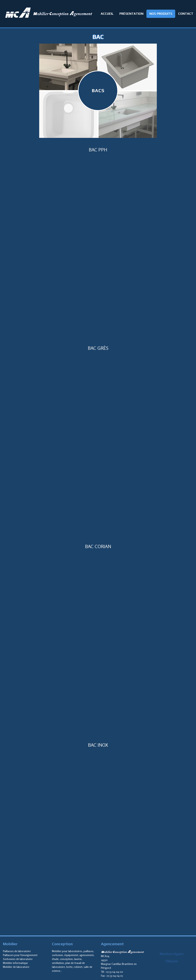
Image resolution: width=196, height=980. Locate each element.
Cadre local (98, 248)
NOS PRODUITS (161, 14)
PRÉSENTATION (131, 14)
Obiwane (172, 961)
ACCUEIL (107, 14)
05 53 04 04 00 (115, 972)
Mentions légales (171, 954)
